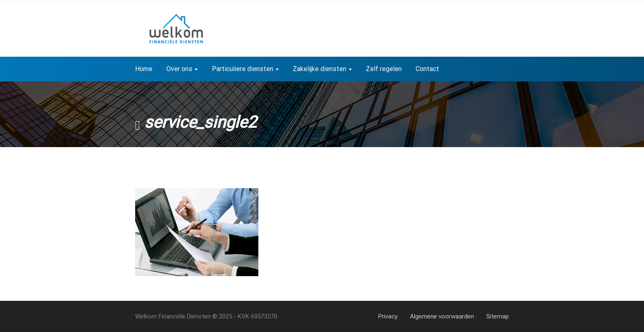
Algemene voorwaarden (442, 316)
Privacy (388, 316)
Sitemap (498, 316)
